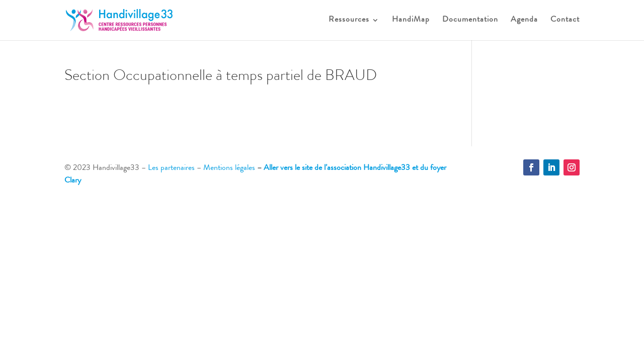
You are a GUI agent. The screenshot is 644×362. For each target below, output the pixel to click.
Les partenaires (171, 168)
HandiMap (411, 20)
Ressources (349, 20)
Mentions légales (229, 168)
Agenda (524, 20)
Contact (565, 20)
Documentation (470, 20)
